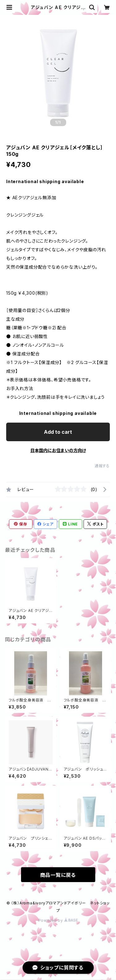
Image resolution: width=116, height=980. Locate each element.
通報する (102, 466)
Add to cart (58, 432)
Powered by (58, 920)
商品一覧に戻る (58, 875)
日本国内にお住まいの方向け (58, 450)
